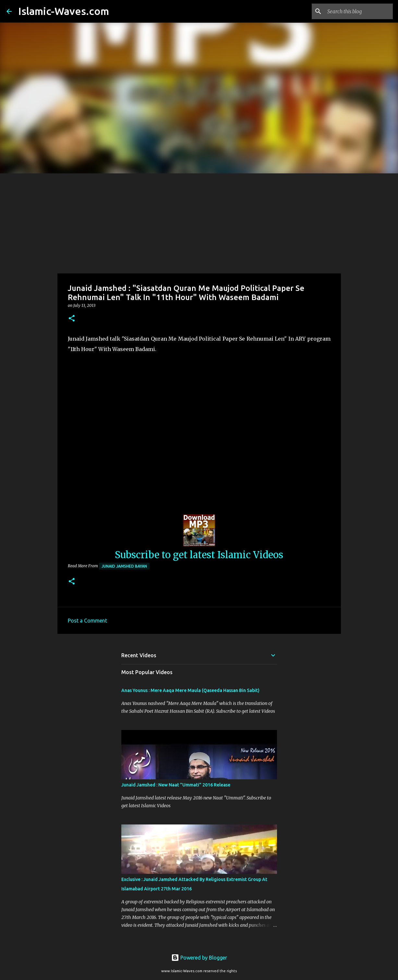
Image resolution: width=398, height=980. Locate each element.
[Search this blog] (359, 11)
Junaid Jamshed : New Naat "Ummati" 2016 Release (176, 785)
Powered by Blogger (199, 958)
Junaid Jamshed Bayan (124, 566)
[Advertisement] (199, 222)
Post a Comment (87, 621)
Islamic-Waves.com (64, 11)
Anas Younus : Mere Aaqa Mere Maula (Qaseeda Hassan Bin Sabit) (190, 690)
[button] (72, 319)
